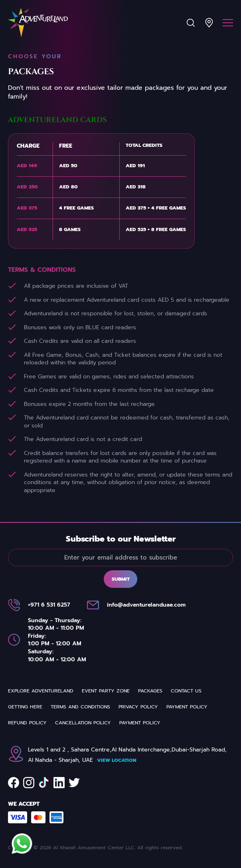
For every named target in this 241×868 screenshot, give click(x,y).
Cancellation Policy (83, 723)
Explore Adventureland (41, 691)
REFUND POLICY (27, 723)
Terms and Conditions (80, 707)
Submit (121, 579)
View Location (117, 760)
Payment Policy (187, 707)
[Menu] (228, 23)
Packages (150, 691)
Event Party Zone (106, 691)
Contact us (186, 691)
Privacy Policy (138, 707)
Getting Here (25, 707)
